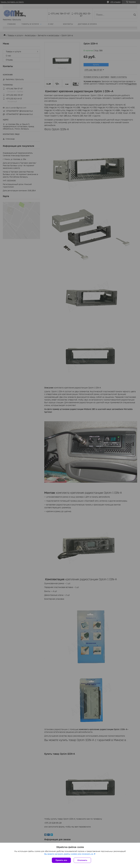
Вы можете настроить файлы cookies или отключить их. (69, 854)
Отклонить (82, 860)
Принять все (61, 860)
